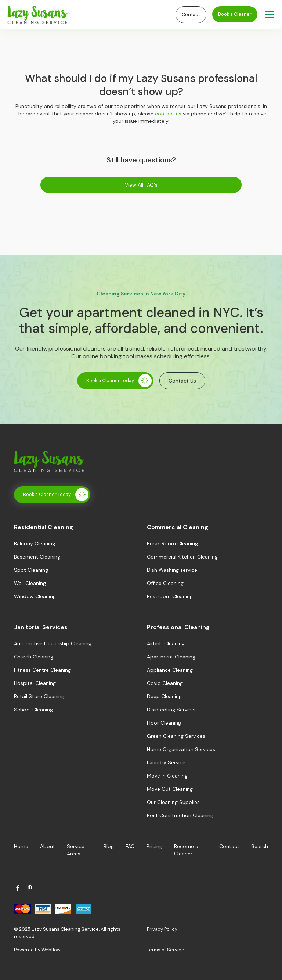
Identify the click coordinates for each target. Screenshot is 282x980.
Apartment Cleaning (171, 657)
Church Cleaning (34, 657)
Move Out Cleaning (170, 789)
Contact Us (182, 381)
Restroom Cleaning (170, 596)
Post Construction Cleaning (180, 815)
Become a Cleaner (186, 850)
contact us (169, 114)
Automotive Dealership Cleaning (53, 643)
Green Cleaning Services (176, 736)
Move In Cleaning (167, 776)
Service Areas (76, 850)
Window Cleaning (35, 596)
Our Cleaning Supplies (173, 802)
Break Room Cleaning (172, 543)
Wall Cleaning (30, 583)
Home (21, 846)
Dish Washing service (172, 570)
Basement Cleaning (37, 557)
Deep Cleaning (164, 696)
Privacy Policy (162, 929)
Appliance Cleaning (170, 670)
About (48, 846)
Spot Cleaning (31, 570)
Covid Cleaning (165, 683)
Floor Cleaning (164, 723)
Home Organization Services (181, 749)
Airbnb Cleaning (166, 643)
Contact (191, 15)
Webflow (51, 950)
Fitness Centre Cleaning (42, 670)
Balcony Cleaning (35, 543)
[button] (268, 15)
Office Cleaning (165, 583)
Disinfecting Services (172, 710)
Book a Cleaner (235, 14)
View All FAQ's (141, 185)
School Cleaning (33, 710)
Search (260, 846)
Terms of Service (166, 950)
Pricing (154, 846)
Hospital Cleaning (35, 683)
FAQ (130, 846)
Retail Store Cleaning (39, 696)
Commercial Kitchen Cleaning (182, 557)
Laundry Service (166, 762)
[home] (90, 15)
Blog (109, 846)
